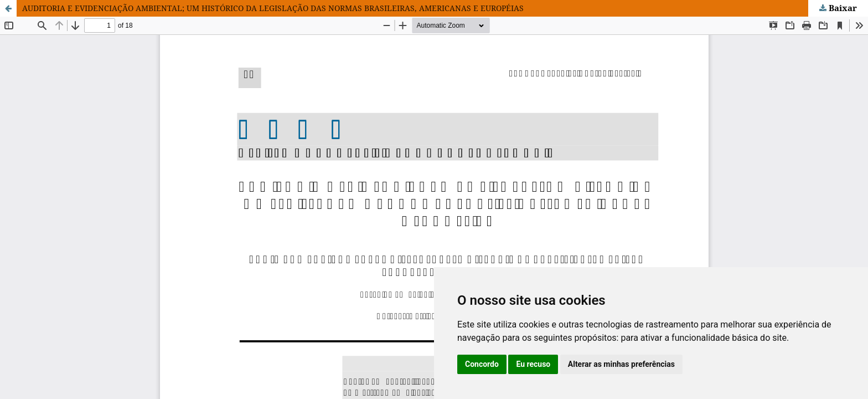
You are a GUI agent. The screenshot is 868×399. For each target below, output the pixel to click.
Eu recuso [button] (533, 364)
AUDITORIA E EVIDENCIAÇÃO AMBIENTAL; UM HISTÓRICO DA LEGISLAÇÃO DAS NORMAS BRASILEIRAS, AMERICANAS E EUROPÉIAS (273, 8)
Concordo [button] (482, 364)
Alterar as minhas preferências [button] (621, 364)
